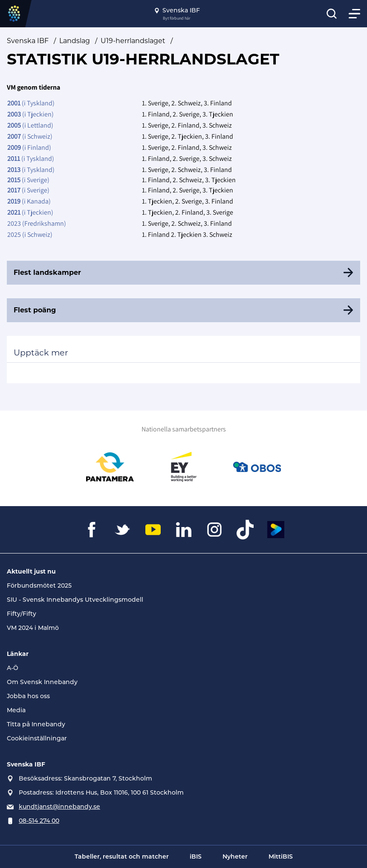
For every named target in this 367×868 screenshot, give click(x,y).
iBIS (196, 856)
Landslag (75, 41)
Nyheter (235, 856)
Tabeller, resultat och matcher (122, 856)
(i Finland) (29, 147)
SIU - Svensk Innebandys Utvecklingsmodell (75, 600)
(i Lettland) (30, 125)
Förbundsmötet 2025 (39, 585)
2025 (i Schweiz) (30, 234)
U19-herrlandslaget (133, 41)
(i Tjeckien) (30, 114)
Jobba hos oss (28, 696)
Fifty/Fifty (22, 614)
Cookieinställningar (37, 738)
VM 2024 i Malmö (33, 628)
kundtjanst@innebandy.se (59, 807)
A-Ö (13, 668)
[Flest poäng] (183, 310)
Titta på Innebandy (36, 724)
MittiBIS (281, 856)
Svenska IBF (28, 41)
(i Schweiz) (30, 136)
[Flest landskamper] (183, 273)
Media (16, 710)
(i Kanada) (29, 201)
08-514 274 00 (39, 821)
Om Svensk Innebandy (42, 682)
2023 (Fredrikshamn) (37, 223)
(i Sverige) (28, 180)
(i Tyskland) (31, 103)
